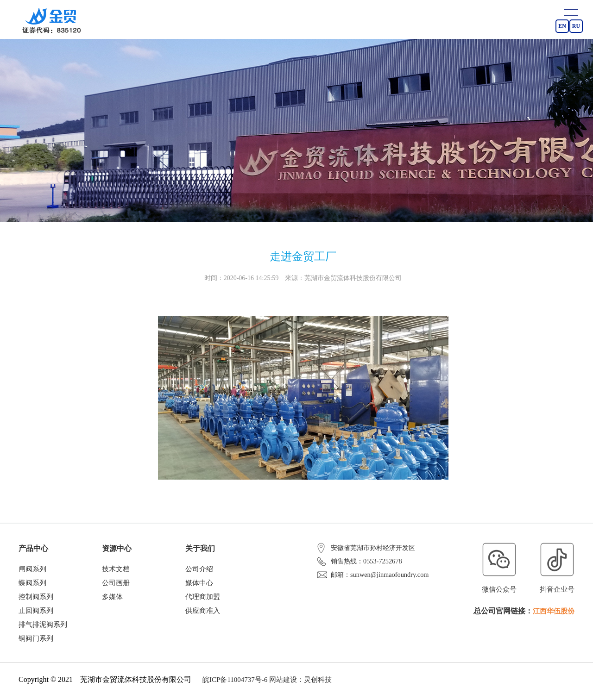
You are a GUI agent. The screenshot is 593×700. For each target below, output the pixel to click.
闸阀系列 (32, 569)
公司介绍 (199, 569)
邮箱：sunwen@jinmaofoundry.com (375, 584)
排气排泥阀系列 (43, 627)
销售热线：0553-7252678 (362, 566)
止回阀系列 (36, 612)
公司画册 (116, 584)
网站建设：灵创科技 (300, 682)
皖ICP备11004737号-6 (235, 682)
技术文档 (116, 569)
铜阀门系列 (36, 641)
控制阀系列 (36, 598)
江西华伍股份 (552, 611)
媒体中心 (199, 584)
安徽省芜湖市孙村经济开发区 (369, 548)
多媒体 (112, 598)
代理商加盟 (203, 598)
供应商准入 (203, 612)
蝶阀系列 (32, 584)
